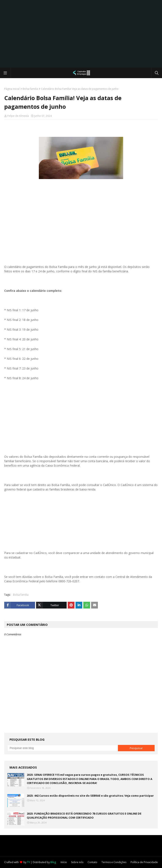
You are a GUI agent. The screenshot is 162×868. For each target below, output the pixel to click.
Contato (92, 862)
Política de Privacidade (144, 862)
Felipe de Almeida (18, 116)
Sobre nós (77, 862)
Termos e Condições (114, 862)
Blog (53, 862)
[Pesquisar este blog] (63, 748)
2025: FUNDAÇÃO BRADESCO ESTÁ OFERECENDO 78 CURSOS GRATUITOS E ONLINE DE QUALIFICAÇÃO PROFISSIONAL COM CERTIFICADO (84, 816)
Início (64, 862)
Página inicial (12, 89)
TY (28, 862)
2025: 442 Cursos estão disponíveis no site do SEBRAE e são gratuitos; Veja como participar (90, 796)
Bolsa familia (30, 89)
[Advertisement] (81, 34)
